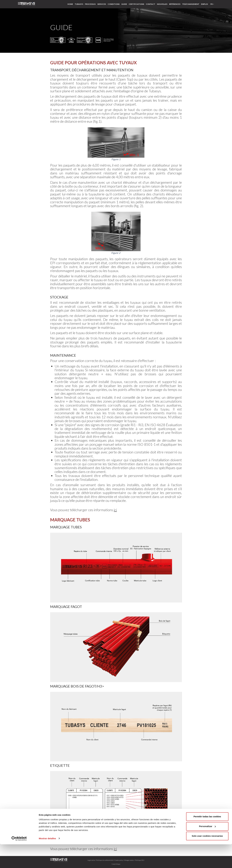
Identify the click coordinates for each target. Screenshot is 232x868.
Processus (90, 4)
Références (175, 4)
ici (115, 510)
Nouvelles (162, 4)
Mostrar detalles (47, 862)
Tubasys (79, 4)
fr (212, 4)
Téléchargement (191, 4)
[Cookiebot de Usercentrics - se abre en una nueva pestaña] (19, 862)
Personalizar (207, 850)
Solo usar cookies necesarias (207, 860)
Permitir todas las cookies (207, 840)
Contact (151, 4)
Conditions (114, 4)
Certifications (136, 4)
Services (102, 4)
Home (70, 4)
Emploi (204, 4)
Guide (124, 4)
